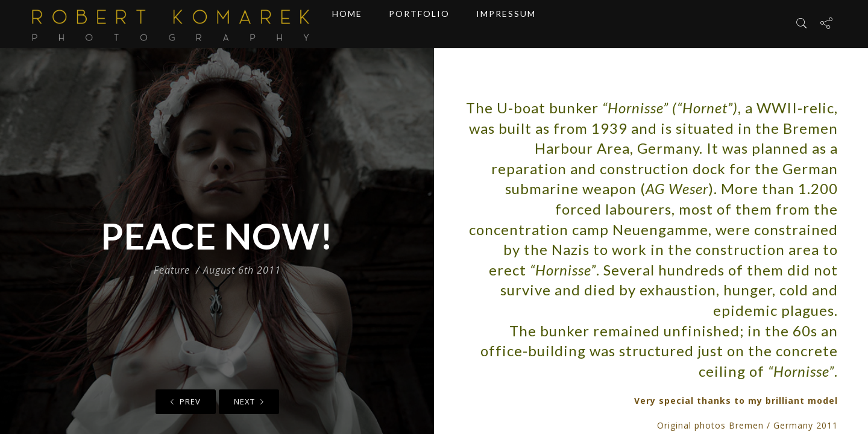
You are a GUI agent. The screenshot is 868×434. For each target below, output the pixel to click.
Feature (172, 270)
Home (347, 24)
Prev (186, 401)
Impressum (506, 24)
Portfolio (419, 24)
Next (249, 401)
